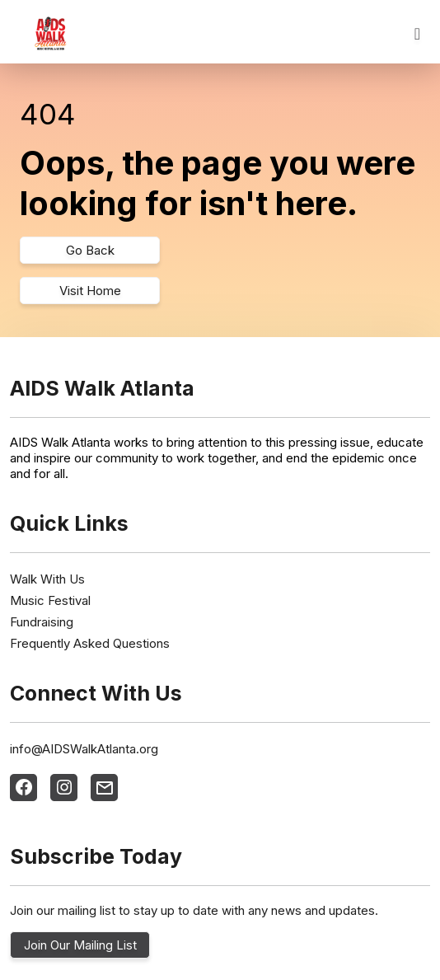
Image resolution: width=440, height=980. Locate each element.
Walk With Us (47, 579)
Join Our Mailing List (80, 945)
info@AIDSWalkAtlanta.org (84, 749)
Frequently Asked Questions (90, 643)
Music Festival (50, 600)
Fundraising (42, 622)
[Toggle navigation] (417, 34)
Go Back (90, 250)
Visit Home (90, 291)
